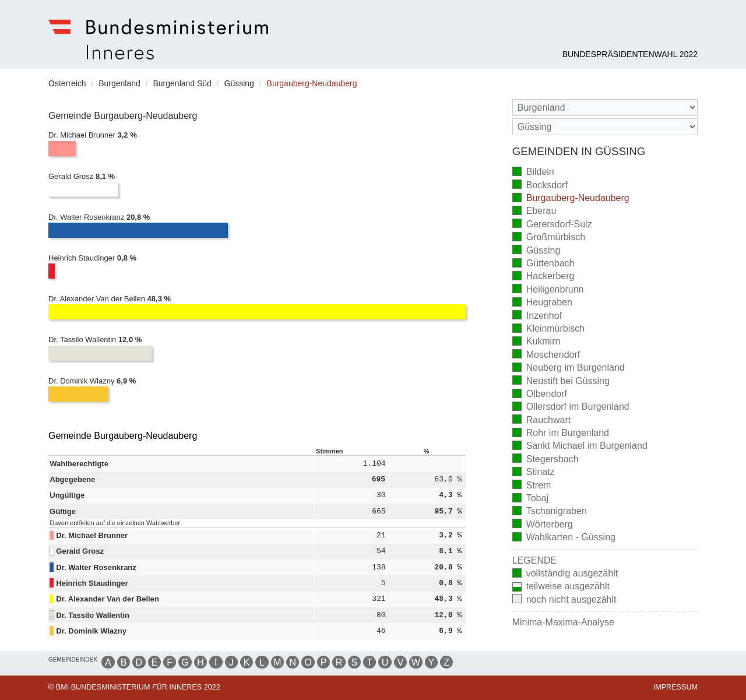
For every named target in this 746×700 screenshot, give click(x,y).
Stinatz (534, 473)
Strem (532, 486)
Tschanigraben (550, 512)
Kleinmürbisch (548, 330)
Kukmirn (536, 342)
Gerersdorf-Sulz (552, 225)
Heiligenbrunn (548, 290)
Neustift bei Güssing (561, 381)
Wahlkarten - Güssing (564, 538)
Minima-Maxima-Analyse (563, 622)
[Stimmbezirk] (605, 127)
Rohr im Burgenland (561, 434)
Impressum (675, 687)
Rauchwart (541, 421)
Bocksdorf (540, 186)
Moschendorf (546, 355)
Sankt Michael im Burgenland (580, 447)
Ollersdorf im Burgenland (571, 408)
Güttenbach (543, 264)
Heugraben (542, 303)
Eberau (534, 212)
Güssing (536, 251)
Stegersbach (546, 460)
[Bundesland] (605, 108)
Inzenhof (537, 316)
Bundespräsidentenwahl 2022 (630, 54)
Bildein (533, 173)
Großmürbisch (549, 238)
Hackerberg (543, 277)
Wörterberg (543, 525)
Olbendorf (540, 395)
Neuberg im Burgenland (569, 369)
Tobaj (530, 499)
